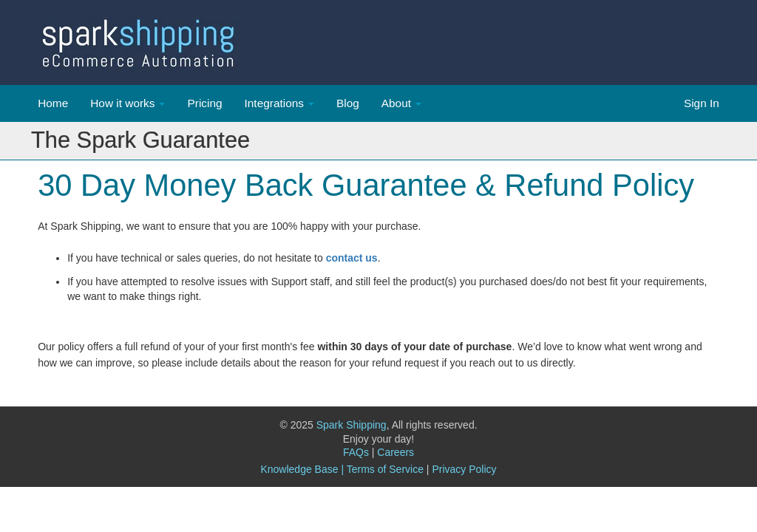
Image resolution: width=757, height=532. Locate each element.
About (396, 103)
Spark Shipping (352, 425)
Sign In (702, 103)
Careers (396, 452)
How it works (122, 103)
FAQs (359, 452)
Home (53, 103)
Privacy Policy (464, 469)
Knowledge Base (299, 469)
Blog (348, 103)
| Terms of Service (382, 469)
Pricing (204, 103)
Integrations (274, 103)
